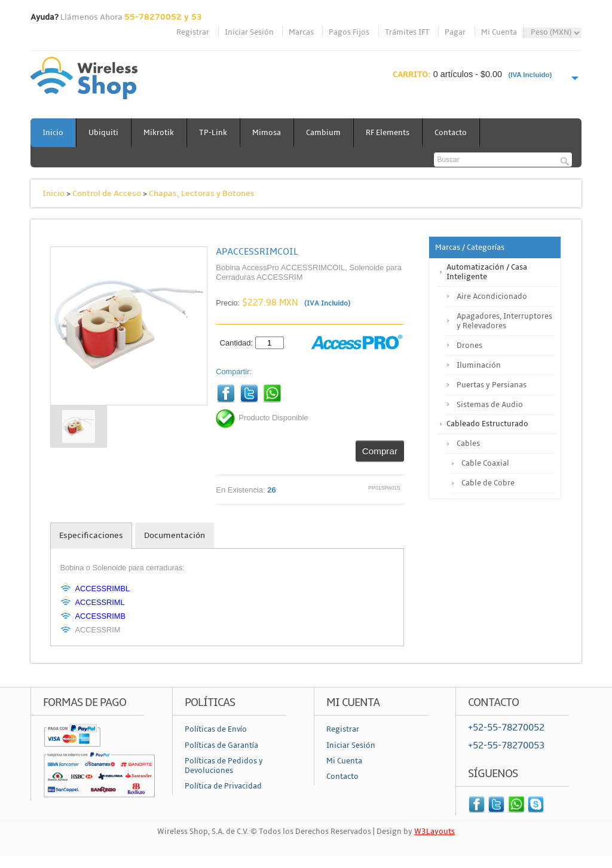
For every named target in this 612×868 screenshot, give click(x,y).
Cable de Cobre (488, 483)
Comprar (380, 451)
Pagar (455, 32)
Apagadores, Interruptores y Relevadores (504, 321)
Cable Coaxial (485, 463)
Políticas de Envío (216, 729)
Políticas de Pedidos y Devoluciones (224, 766)
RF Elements (388, 133)
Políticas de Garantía (221, 745)
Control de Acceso (107, 193)
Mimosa (267, 133)
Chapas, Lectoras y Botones (202, 193)
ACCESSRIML (100, 602)
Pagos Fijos (349, 32)
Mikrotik (159, 133)
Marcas (301, 32)
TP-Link (213, 133)
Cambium (323, 133)
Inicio (53, 133)
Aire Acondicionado (492, 297)
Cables (468, 444)
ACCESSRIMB (100, 616)
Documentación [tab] (175, 535)
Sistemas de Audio (490, 405)
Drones (469, 346)
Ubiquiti (103, 133)
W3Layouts (434, 832)
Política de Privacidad (223, 786)
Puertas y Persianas (492, 385)
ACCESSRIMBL (102, 589)
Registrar (193, 32)
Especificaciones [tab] (91, 535)
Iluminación (479, 365)
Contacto (451, 133)
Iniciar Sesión (249, 32)
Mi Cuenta (499, 32)
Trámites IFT (407, 32)
